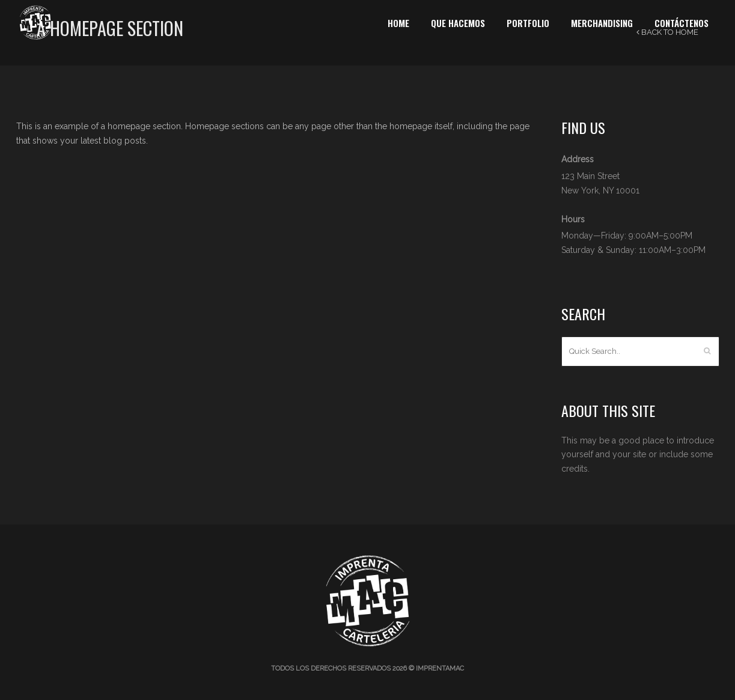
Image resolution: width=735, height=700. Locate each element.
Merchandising (602, 23)
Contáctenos (682, 23)
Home (398, 23)
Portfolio (528, 23)
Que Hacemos (458, 23)
